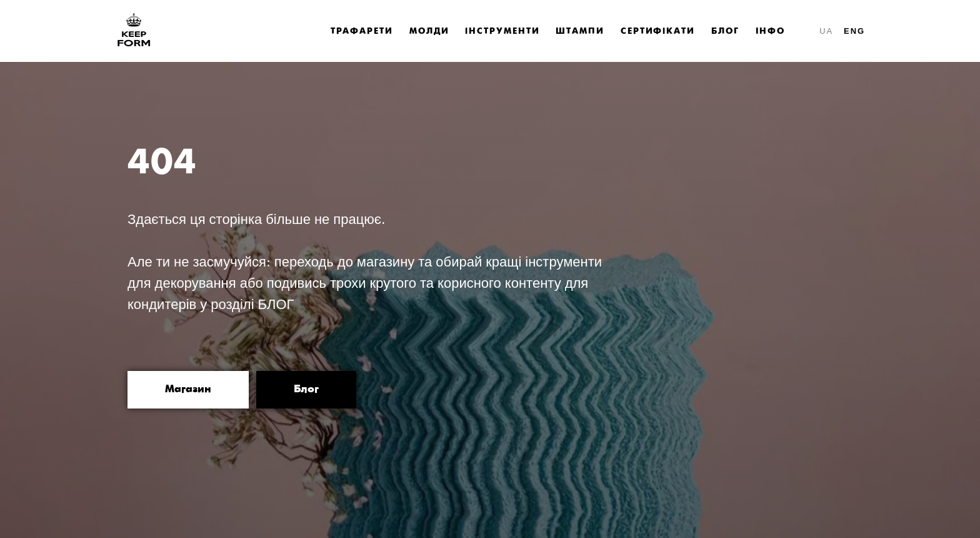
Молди (429, 31)
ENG (854, 31)
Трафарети (362, 31)
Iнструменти (502, 31)
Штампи (580, 31)
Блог (725, 31)
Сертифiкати (658, 31)
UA (826, 31)
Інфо (771, 31)
